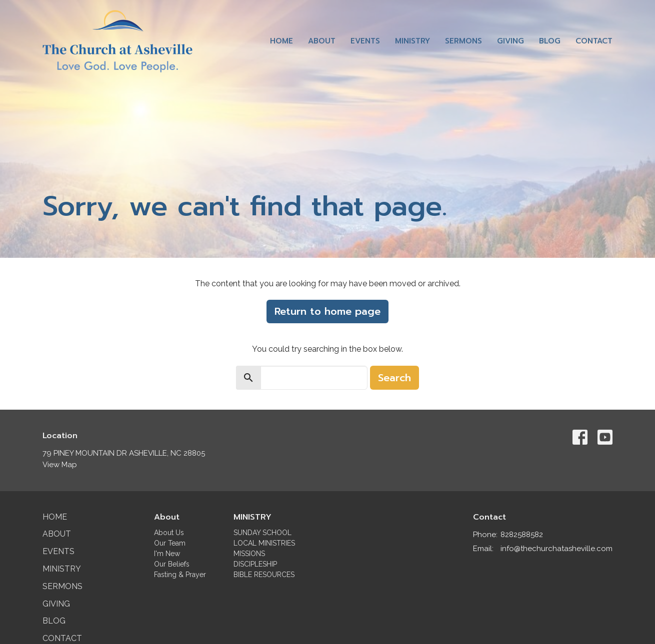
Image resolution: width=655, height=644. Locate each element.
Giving (510, 41)
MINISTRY (252, 517)
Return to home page (327, 311)
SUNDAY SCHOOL (262, 533)
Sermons (463, 41)
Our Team (170, 543)
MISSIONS (249, 554)
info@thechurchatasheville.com (556, 549)
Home (281, 41)
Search (394, 378)
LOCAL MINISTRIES (264, 543)
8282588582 (522, 535)
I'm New (167, 554)
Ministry (412, 41)
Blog (550, 41)
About (322, 41)
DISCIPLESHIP (255, 564)
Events (365, 41)
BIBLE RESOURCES (264, 575)
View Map (60, 465)
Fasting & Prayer (180, 575)
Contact (594, 41)
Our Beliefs (172, 564)
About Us (169, 533)
